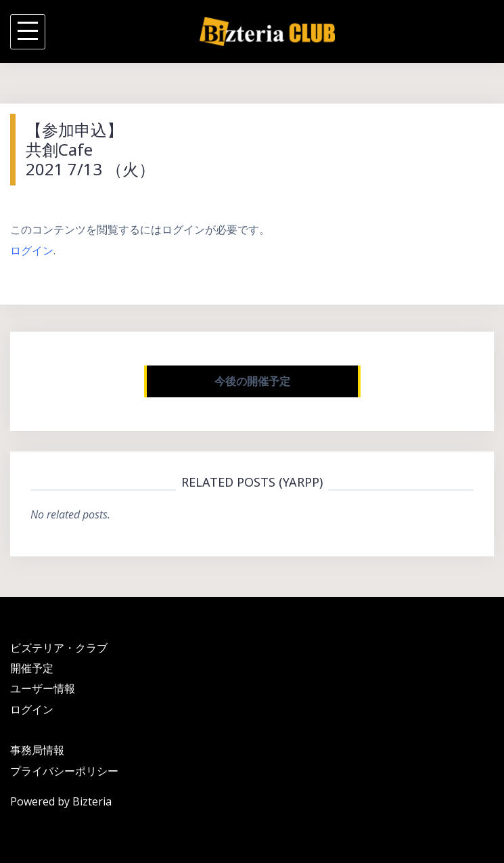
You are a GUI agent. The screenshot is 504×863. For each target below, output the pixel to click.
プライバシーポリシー (64, 771)
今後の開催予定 (252, 381)
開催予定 (32, 668)
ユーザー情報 (43, 688)
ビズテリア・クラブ (59, 648)
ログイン (32, 250)
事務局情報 (37, 750)
